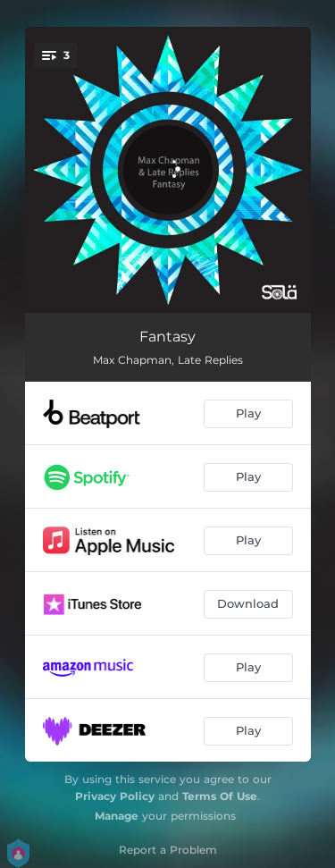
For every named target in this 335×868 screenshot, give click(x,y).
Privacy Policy (115, 796)
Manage (117, 816)
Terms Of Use (220, 796)
